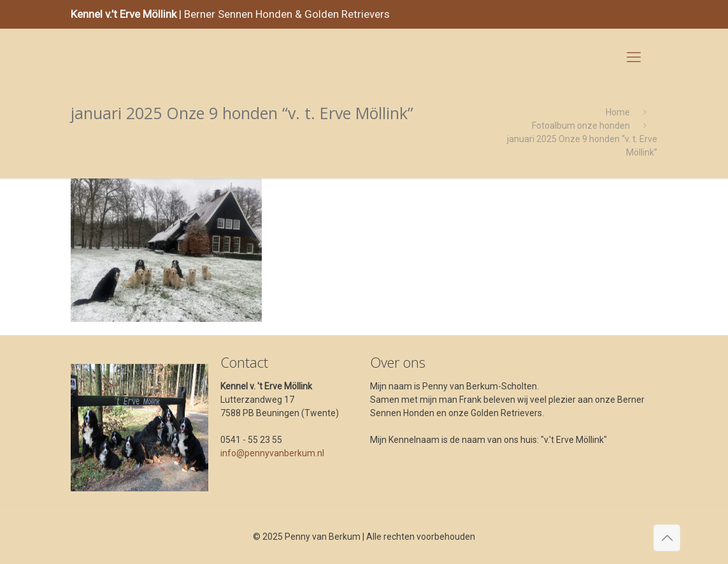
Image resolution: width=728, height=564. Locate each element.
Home (618, 112)
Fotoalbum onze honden (581, 126)
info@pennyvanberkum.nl (272, 453)
